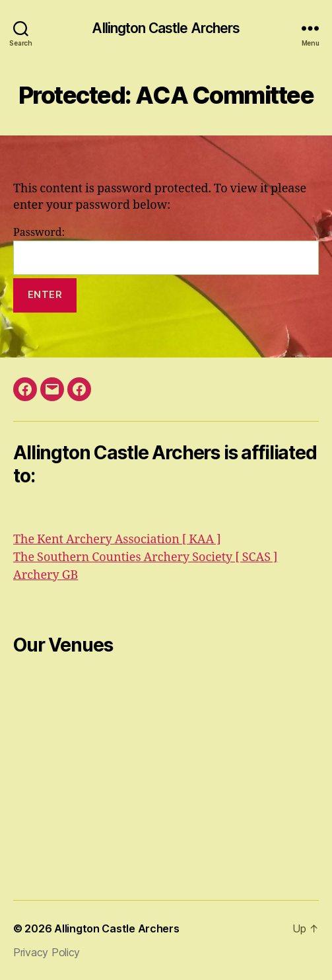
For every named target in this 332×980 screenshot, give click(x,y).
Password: (166, 250)
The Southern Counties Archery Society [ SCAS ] (145, 557)
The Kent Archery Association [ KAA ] (117, 540)
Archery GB (46, 575)
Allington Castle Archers (166, 28)
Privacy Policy (47, 952)
